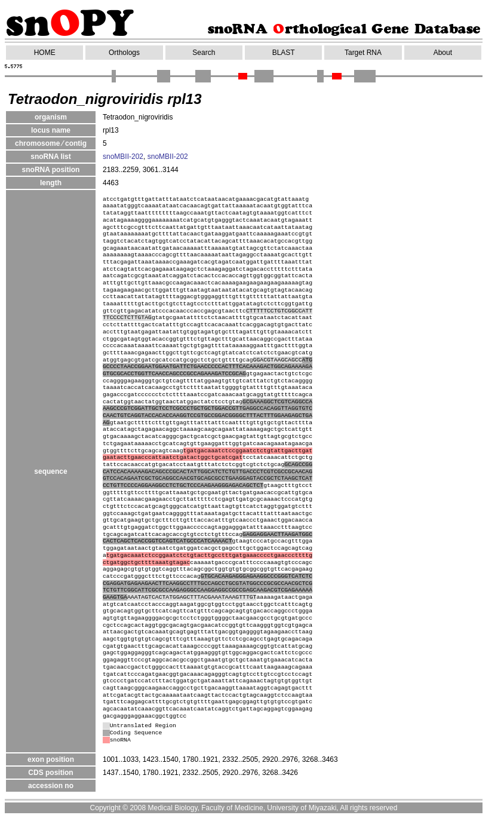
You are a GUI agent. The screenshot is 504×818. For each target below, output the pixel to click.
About (443, 53)
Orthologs (124, 53)
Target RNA (363, 53)
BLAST (284, 53)
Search (204, 53)
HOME (45, 53)
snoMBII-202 (123, 157)
